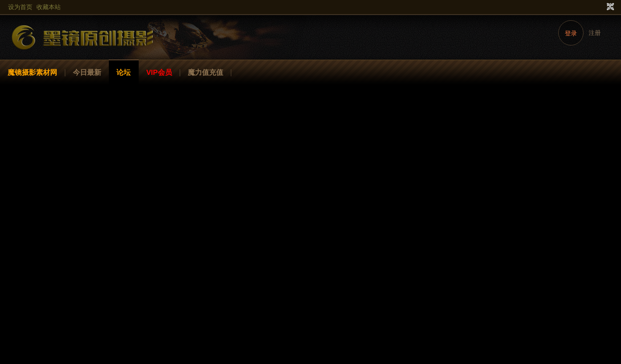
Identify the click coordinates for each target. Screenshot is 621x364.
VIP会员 (159, 72)
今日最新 (87, 72)
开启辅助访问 (601, 7)
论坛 (123, 72)
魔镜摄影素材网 (32, 72)
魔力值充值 (205, 72)
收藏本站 (49, 7)
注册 (595, 33)
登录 (571, 33)
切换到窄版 (609, 7)
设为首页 (20, 7)
